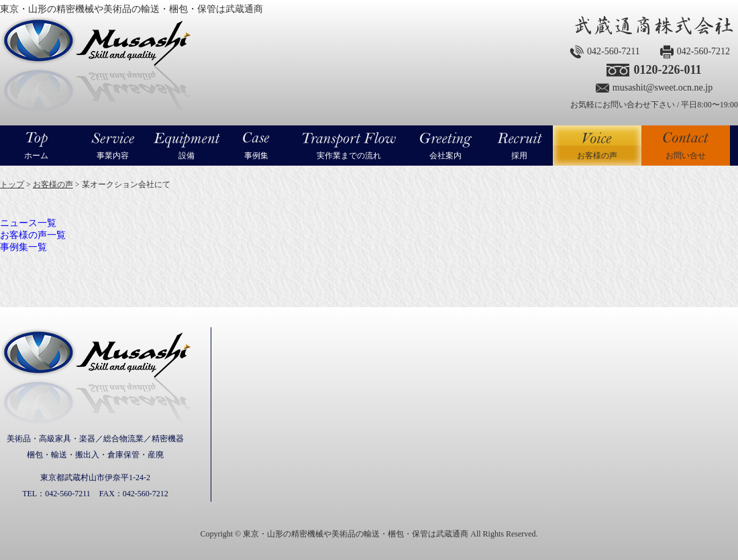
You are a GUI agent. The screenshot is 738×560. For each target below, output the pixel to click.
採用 (519, 156)
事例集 (256, 156)
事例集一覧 (23, 247)
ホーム (36, 156)
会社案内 (445, 156)
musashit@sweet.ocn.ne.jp (663, 88)
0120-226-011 (667, 70)
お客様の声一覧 (33, 235)
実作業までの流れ (349, 156)
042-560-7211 (614, 51)
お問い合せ (686, 156)
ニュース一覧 (28, 223)
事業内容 (113, 156)
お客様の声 (597, 146)
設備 (187, 156)
